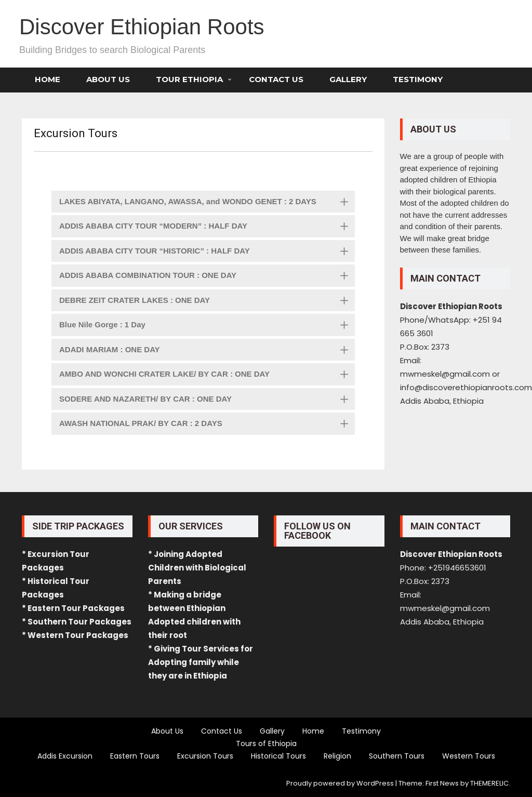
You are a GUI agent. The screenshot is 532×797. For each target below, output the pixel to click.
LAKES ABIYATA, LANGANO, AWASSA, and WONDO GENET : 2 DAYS (207, 203)
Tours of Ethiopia (266, 743)
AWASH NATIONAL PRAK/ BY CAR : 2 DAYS (207, 424)
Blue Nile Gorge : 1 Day (207, 326)
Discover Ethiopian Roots (142, 27)
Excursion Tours (205, 756)
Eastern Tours (135, 756)
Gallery (348, 79)
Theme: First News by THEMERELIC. (454, 783)
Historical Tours (278, 756)
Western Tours (469, 756)
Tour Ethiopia (189, 79)
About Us (108, 79)
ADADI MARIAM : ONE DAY (207, 351)
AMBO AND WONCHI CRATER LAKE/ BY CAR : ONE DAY (207, 375)
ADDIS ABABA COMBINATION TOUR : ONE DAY (207, 276)
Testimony (418, 79)
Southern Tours (397, 756)
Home (48, 79)
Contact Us (276, 79)
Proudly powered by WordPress (340, 783)
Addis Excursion (65, 756)
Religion (337, 756)
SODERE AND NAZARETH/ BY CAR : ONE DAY (207, 400)
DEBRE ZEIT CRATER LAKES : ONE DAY (207, 301)
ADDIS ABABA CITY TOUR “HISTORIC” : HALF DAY (207, 252)
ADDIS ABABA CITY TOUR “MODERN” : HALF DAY (207, 227)
